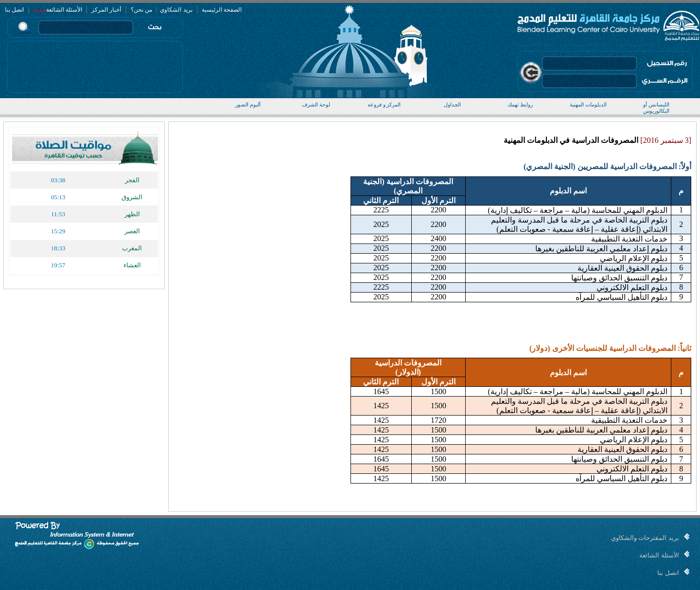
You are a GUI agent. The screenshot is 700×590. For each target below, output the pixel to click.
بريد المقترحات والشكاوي (645, 538)
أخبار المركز (106, 10)
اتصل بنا (14, 10)
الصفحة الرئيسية (222, 10)
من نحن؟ (141, 10)
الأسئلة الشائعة (64, 10)
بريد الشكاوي (175, 10)
